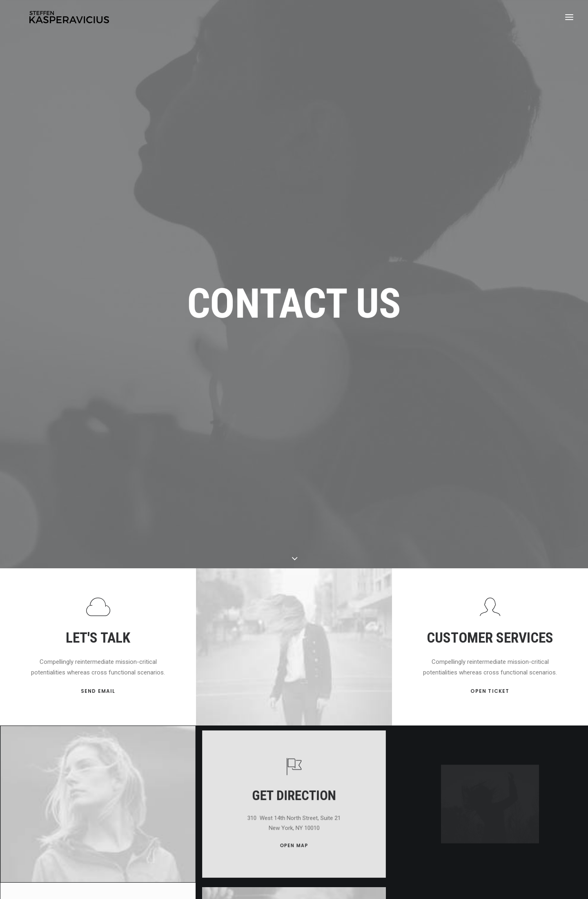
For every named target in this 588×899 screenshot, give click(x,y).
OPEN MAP (294, 786)
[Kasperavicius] (70, 20)
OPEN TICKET (490, 642)
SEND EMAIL (98, 642)
